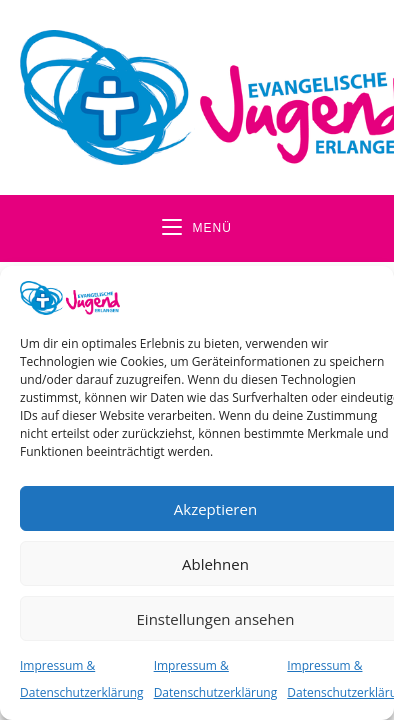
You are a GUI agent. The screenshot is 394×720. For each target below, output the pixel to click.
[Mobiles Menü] (197, 228)
